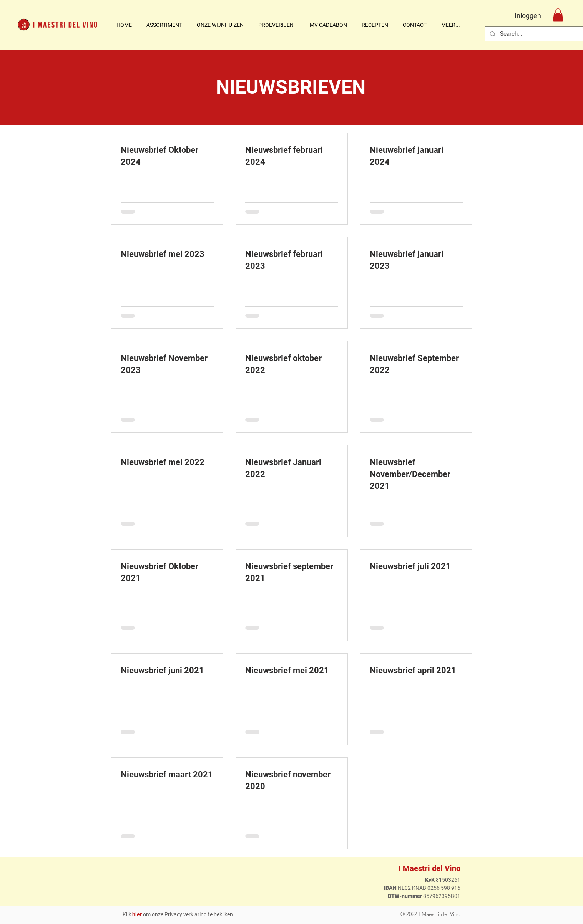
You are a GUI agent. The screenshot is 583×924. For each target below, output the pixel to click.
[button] (224, 25)
